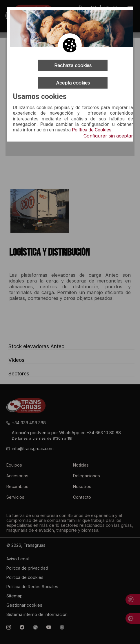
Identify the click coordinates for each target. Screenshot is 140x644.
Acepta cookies (73, 83)
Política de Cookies (92, 130)
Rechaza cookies (73, 65)
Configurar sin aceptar (108, 136)
